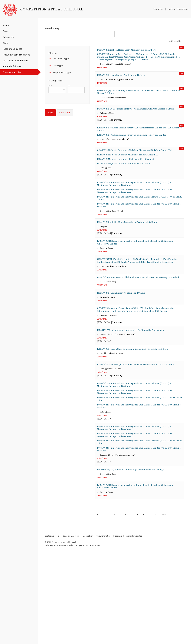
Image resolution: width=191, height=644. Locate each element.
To (69, 85)
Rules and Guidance (12, 49)
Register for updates (178, 9)
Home (6, 25)
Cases (5, 31)
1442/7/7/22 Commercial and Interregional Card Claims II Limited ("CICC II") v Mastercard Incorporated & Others (138, 223)
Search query (52, 28)
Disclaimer (118, 630)
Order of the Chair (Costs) (113, 247)
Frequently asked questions (16, 55)
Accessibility (88, 630)
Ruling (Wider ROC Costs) (112, 441)
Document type (59, 59)
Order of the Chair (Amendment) (116, 161)
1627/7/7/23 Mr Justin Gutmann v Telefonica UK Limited (132, 192)
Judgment (104, 264)
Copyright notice (103, 630)
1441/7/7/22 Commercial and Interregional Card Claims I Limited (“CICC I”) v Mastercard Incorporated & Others (138, 214)
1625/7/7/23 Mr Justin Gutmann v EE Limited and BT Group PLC (137, 182)
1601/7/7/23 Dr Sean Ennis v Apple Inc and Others (128, 83)
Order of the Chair (109, 565)
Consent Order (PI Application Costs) (118, 88)
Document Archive (12, 72)
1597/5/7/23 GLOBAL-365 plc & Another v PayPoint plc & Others (137, 259)
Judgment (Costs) (108, 129)
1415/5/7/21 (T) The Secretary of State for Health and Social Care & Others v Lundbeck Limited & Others (139, 102)
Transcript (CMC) (108, 349)
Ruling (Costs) (106, 197)
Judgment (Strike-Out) (111, 373)
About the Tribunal (12, 66)
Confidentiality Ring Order (113, 421)
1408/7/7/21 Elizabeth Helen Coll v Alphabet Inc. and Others (135, 50)
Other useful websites (71, 630)
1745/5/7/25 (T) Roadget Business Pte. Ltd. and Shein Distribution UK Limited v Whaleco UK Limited (138, 281)
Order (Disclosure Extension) (114, 312)
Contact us (158, 9)
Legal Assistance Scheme (15, 60)
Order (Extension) (108, 332)
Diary (5, 43)
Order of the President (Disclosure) (117, 71)
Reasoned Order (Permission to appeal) (120, 397)
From (50, 85)
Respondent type (60, 73)
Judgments (8, 37)
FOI (58, 630)
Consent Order (107, 288)
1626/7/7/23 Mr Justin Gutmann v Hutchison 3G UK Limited (134, 187)
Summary (117, 136)
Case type (56, 66)
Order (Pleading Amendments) (115, 108)
